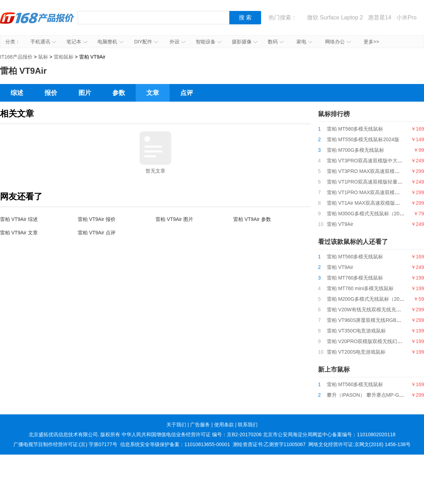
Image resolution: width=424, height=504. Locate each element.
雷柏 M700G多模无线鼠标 (355, 150)
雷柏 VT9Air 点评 (97, 233)
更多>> (371, 42)
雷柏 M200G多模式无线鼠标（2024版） (371, 299)
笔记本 (77, 42)
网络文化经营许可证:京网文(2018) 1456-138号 (360, 444)
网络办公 (338, 42)
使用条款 (224, 425)
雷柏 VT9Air (340, 224)
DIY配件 (146, 42)
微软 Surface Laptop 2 (335, 17)
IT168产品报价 (37, 23)
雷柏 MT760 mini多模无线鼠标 (360, 288)
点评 (187, 93)
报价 (51, 93)
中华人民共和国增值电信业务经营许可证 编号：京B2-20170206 (192, 434)
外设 (178, 42)
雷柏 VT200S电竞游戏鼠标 (356, 352)
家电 (304, 42)
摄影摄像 (245, 42)
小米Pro (407, 17)
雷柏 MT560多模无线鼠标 (355, 129)
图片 (85, 93)
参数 (119, 93)
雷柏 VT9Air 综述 (19, 219)
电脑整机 (110, 42)
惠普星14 (380, 17)
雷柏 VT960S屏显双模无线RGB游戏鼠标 (372, 320)
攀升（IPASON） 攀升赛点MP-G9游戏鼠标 (374, 395)
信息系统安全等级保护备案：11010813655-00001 (175, 444)
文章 (153, 93)
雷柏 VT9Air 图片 (174, 219)
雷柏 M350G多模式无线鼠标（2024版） (371, 214)
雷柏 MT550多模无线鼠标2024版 (363, 139)
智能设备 (209, 42)
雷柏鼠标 (64, 57)
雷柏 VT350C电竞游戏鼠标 (356, 331)
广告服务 (200, 425)
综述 (17, 93)
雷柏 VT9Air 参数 (252, 219)
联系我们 (248, 425)
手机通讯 (43, 42)
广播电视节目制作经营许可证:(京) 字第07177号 (65, 444)
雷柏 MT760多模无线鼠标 (355, 278)
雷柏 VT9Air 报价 (97, 219)
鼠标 (43, 57)
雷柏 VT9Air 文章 (19, 233)
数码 (276, 42)
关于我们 (176, 425)
